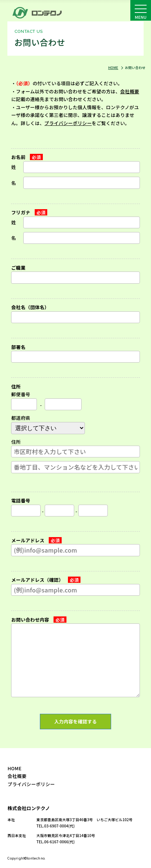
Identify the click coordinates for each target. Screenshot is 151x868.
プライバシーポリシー (68, 123)
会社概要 (130, 91)
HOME (14, 768)
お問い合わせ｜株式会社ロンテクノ (40, 13)
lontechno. (36, 858)
